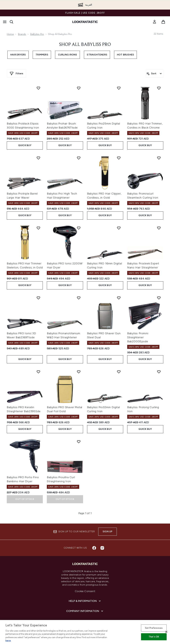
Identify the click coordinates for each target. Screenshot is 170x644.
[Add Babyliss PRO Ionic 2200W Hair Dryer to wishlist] (79, 228)
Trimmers (42, 55)
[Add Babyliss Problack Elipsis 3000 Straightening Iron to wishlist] (38, 88)
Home (10, 34)
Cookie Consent (85, 591)
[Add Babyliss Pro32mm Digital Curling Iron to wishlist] (119, 372)
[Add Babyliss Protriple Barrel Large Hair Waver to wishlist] (38, 158)
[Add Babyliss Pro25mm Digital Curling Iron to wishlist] (119, 88)
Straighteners (97, 55)
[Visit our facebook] (94, 548)
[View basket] (163, 22)
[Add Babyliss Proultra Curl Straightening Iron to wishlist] (79, 442)
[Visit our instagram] (102, 548)
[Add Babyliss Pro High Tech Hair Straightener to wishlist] (79, 158)
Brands (22, 34)
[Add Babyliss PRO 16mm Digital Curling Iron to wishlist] (119, 228)
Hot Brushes (125, 55)
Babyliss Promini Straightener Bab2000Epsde (138, 337)
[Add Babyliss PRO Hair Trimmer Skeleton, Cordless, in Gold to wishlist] (38, 228)
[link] (154, 22)
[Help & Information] (85, 601)
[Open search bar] (11, 22)
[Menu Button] (5, 22)
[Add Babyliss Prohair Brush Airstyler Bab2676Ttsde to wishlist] (79, 88)
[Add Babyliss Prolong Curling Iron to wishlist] (159, 372)
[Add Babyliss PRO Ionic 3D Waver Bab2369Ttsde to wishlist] (38, 298)
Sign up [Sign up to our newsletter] (107, 532)
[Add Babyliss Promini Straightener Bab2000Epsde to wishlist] (159, 298)
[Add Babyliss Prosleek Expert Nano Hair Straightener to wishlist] (159, 228)
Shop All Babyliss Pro (85, 45)
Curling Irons (68, 55)
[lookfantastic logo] (85, 22)
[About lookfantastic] (85, 621)
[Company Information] (85, 611)
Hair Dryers (18, 55)
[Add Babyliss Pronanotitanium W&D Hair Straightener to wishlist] (79, 298)
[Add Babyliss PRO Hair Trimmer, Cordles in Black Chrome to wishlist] (159, 88)
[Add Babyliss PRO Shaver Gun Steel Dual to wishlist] (119, 298)
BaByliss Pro (37, 34)
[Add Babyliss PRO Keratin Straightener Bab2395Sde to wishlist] (38, 372)
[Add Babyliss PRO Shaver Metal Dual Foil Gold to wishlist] (79, 372)
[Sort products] (154, 74)
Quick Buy (25, 145)
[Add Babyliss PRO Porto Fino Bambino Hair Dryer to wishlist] (38, 442)
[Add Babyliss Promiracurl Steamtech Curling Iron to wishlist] (159, 158)
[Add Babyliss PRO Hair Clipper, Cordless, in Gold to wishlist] (119, 158)
